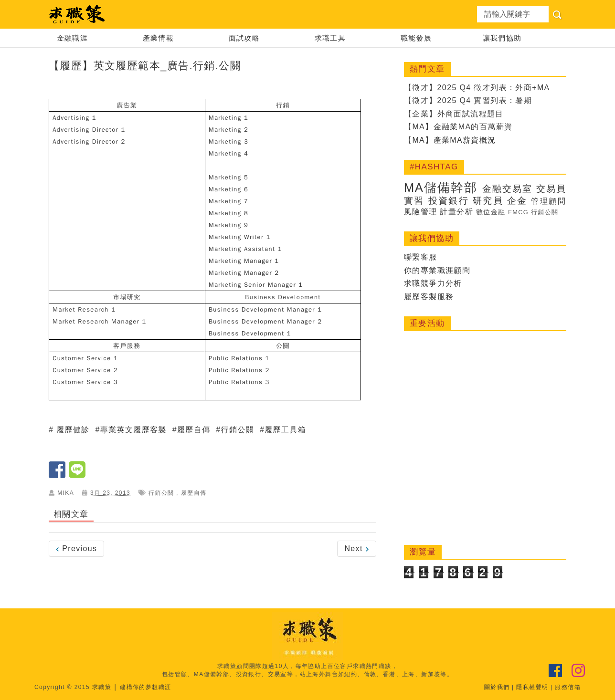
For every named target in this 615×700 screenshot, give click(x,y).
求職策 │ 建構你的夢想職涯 (132, 687)
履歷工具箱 (285, 430)
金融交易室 (508, 189)
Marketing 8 (228, 213)
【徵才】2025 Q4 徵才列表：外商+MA (477, 88)
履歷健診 (73, 430)
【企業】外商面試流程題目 (454, 114)
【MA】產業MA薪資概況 (450, 140)
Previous (77, 549)
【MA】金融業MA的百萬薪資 (458, 127)
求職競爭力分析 (433, 283)
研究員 (488, 201)
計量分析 (456, 212)
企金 (517, 201)
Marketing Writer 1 (240, 237)
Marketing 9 (228, 225)
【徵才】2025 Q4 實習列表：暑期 (468, 100)
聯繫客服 (421, 257)
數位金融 (491, 212)
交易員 (551, 189)
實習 (414, 201)
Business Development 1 (250, 333)
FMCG (518, 212)
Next (357, 549)
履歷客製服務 (429, 297)
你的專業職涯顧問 (437, 270)
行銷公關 (238, 430)
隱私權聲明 (532, 687)
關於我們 (497, 687)
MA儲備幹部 (441, 188)
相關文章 (71, 514)
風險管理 (421, 212)
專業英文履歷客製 (133, 430)
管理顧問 (549, 201)
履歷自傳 (194, 430)
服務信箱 (568, 687)
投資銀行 (449, 201)
